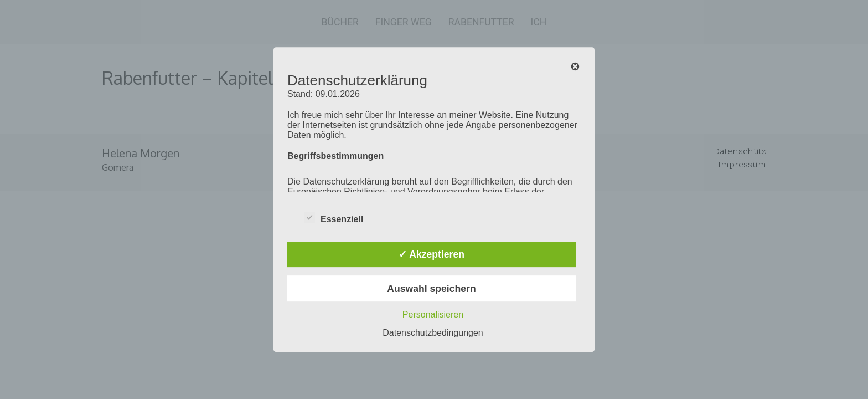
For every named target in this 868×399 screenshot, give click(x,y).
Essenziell (334, 218)
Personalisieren (433, 314)
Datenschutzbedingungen (433, 333)
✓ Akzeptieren (432, 254)
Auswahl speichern (431, 289)
